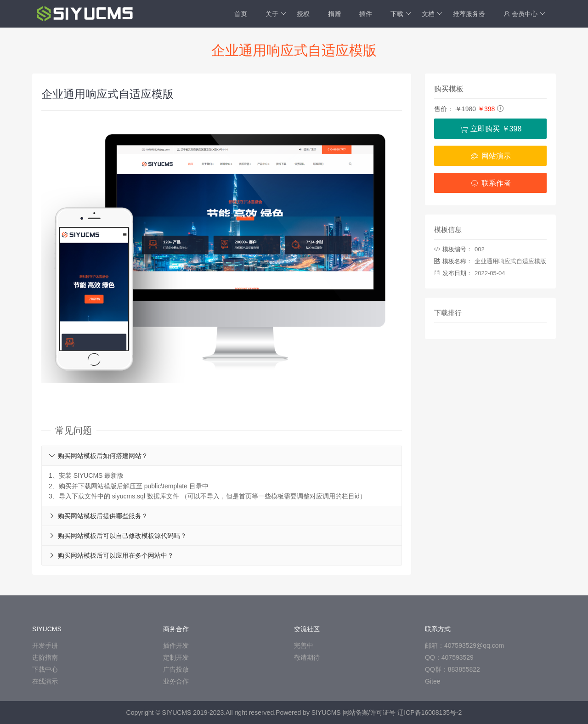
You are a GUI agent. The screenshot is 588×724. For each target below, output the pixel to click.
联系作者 (490, 183)
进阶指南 (45, 657)
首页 (241, 14)
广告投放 (176, 669)
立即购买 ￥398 (491, 129)
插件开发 (176, 645)
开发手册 (45, 645)
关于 (276, 14)
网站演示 (490, 156)
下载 (401, 14)
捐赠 (334, 14)
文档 (432, 14)
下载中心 (45, 669)
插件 (366, 14)
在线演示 (45, 681)
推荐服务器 (469, 14)
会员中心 (524, 14)
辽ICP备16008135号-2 (430, 713)
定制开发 (176, 657)
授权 (303, 14)
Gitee (433, 681)
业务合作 (176, 681)
